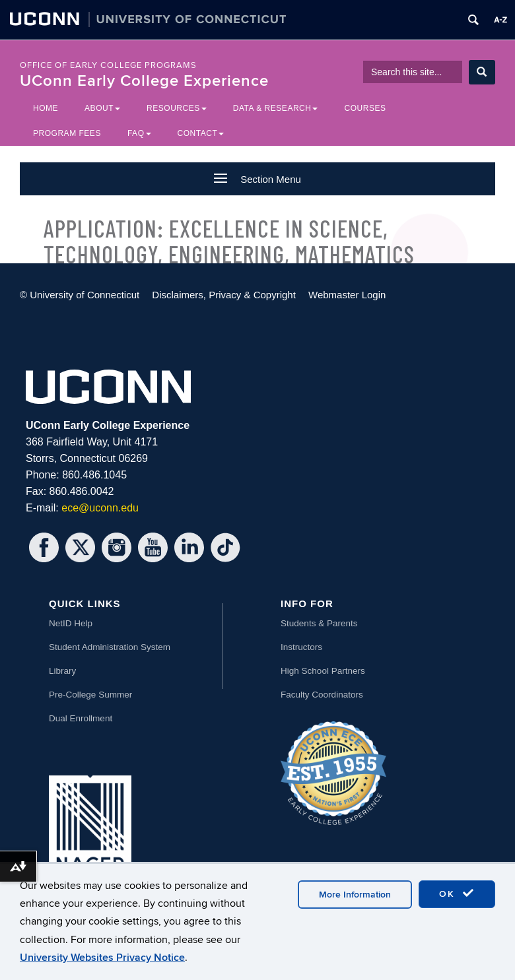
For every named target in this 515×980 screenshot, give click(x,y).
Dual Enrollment (81, 718)
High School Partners (323, 671)
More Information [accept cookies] (355, 895)
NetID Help (71, 623)
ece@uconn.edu (100, 508)
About (102, 108)
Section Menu (257, 179)
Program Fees (67, 133)
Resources (177, 108)
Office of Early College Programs (108, 65)
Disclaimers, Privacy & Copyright (224, 295)
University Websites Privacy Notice (102, 958)
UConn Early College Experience (144, 81)
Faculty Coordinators (322, 695)
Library (62, 671)
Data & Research (276, 108)
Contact (201, 133)
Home (46, 108)
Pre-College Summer (90, 695)
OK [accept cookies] (457, 894)
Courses (365, 108)
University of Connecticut (85, 295)
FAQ (139, 133)
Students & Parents (319, 623)
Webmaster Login (347, 295)
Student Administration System (110, 647)
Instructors (301, 647)
